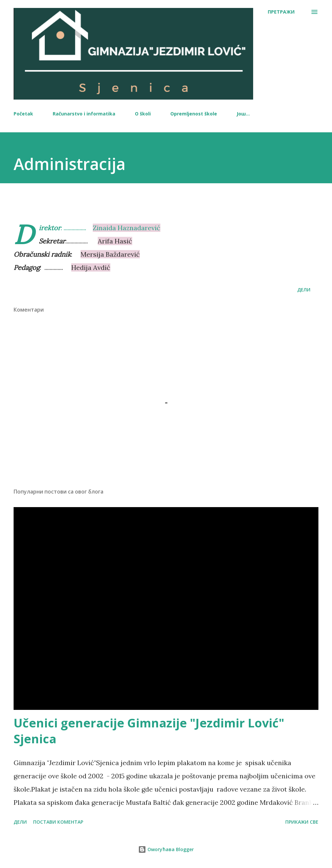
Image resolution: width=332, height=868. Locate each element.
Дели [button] (304, 290)
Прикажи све (302, 822)
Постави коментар (58, 822)
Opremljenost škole (194, 114)
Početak (23, 114)
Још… (243, 114)
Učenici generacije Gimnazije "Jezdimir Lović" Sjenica (149, 731)
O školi (143, 114)
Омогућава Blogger (166, 849)
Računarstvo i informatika (84, 114)
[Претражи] (281, 12)
